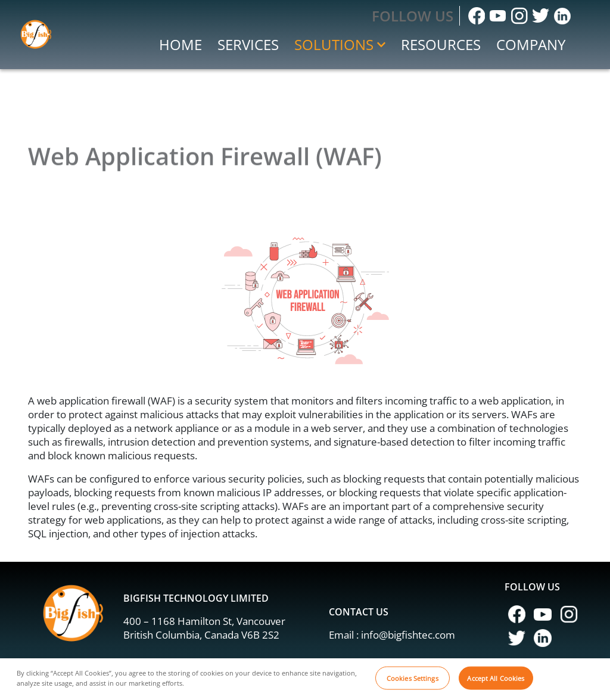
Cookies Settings (413, 682)
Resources (441, 44)
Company (531, 44)
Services (248, 44)
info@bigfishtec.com (408, 635)
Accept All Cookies (496, 682)
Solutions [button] (340, 44)
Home (180, 44)
